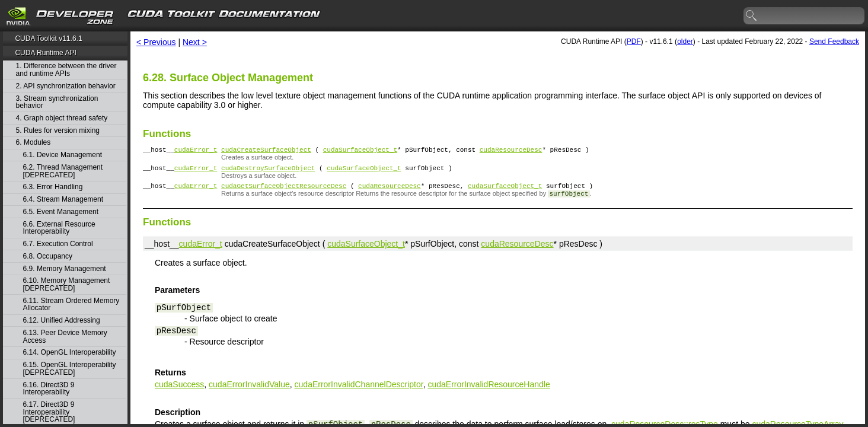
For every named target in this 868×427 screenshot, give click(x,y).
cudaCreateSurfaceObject (266, 151)
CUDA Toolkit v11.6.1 (48, 39)
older (685, 42)
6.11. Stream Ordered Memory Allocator (71, 305)
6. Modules (33, 143)
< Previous (156, 42)
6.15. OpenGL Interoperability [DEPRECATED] (70, 369)
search (752, 16)
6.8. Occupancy (48, 256)
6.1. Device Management (63, 155)
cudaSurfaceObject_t (360, 151)
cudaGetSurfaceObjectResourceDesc (284, 191)
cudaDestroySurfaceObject (268, 171)
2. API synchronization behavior (66, 86)
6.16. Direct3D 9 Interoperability (49, 389)
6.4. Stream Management (63, 200)
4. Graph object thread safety (62, 118)
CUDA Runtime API (45, 53)
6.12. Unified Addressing (62, 321)
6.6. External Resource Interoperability (59, 228)
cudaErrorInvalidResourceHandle (489, 390)
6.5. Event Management (61, 212)
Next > (195, 42)
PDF (634, 42)
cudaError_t (196, 151)
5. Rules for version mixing (58, 131)
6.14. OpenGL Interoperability (70, 353)
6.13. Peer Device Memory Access (65, 337)
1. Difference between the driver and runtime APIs (66, 70)
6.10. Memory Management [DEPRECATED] (67, 284)
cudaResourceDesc (511, 151)
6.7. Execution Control (58, 244)
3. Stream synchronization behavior (57, 102)
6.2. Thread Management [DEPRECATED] (63, 171)
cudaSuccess (179, 390)
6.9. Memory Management (65, 269)
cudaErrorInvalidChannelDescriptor (359, 390)
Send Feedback (834, 42)
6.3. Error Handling (53, 187)
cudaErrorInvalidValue (249, 390)
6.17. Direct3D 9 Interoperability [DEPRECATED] (49, 412)
